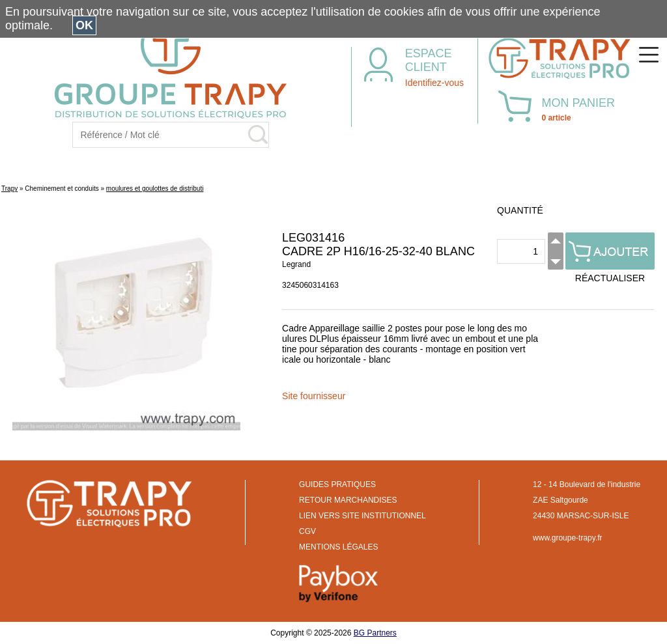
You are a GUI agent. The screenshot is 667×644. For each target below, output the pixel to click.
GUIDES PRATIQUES (337, 484)
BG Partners (375, 633)
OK (84, 25)
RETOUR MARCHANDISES (348, 500)
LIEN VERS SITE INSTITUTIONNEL (362, 516)
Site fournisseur (314, 396)
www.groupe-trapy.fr (567, 538)
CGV (307, 531)
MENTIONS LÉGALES (338, 547)
